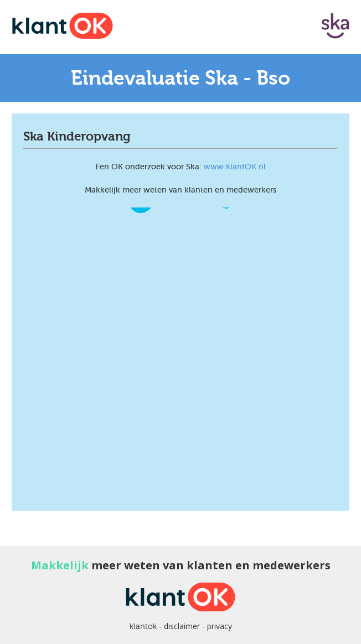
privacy (220, 626)
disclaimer (182, 626)
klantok (143, 626)
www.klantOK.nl (235, 167)
